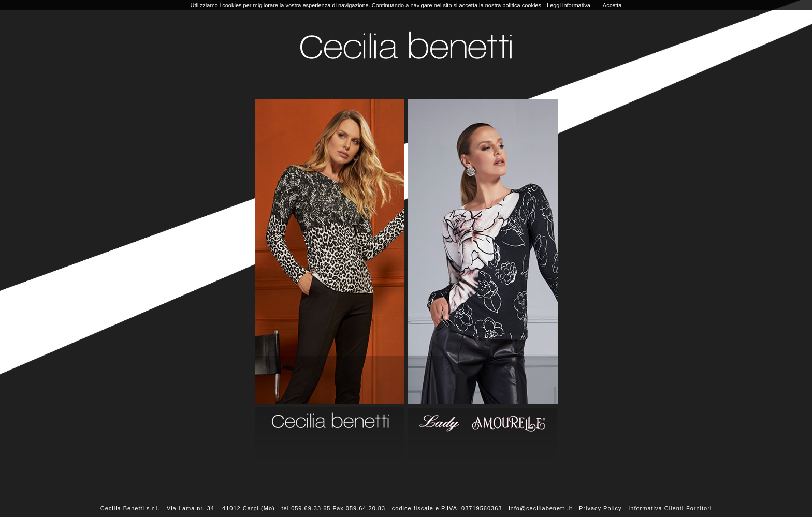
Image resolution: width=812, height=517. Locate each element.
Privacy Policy (600, 508)
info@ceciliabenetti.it (540, 508)
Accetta (612, 5)
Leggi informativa (569, 5)
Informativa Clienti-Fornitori (670, 508)
